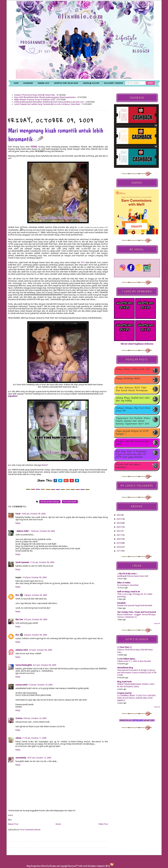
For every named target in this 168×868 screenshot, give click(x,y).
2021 (119, 535)
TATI (83, 262)
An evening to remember (128, 585)
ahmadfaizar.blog (125, 668)
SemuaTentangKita (24, 665)
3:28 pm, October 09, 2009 (35, 635)
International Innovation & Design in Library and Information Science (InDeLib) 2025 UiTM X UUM (137, 673)
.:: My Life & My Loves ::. (127, 574)
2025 (119, 519)
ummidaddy (21, 758)
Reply (18, 523)
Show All (157, 623)
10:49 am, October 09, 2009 (43, 531)
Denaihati (121, 603)
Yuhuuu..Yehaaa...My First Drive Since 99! (133, 410)
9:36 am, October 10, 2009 (35, 718)
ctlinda (18, 738)
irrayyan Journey (124, 693)
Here (39, 866)
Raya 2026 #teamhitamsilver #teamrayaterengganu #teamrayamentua (45, 97)
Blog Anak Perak (124, 682)
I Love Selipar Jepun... (127, 659)
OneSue (19, 718)
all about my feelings (50, 502)
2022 (119, 531)
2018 (119, 547)
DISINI (34, 147)
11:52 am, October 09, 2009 (42, 562)
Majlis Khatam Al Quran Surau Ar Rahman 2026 (35, 100)
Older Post (103, 824)
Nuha (44, 465)
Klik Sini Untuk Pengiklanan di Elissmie (137, 344)
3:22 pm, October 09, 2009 (36, 619)
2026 (119, 515)
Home (58, 824)
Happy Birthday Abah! (128, 379)
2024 (119, 523)
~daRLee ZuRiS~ (23, 531)
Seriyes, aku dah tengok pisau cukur (132, 443)
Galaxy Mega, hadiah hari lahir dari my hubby (133, 399)
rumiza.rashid (21, 685)
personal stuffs (70, 502)
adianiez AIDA (22, 650)
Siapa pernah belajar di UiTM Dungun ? (132, 433)
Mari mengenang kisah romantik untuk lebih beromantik (56, 135)
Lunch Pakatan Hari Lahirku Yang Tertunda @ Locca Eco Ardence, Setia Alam (47, 104)
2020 (119, 539)
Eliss (17, 595)
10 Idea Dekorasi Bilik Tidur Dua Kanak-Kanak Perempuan (132, 389)
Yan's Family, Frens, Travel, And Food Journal (137, 612)
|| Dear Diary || (125, 647)
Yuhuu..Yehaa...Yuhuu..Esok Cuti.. (133, 370)
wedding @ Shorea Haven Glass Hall (133, 576)
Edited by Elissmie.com (50, 866)
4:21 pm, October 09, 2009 (44, 665)
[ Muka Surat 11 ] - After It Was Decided (134, 661)
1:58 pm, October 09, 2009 (35, 595)
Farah (18, 514)
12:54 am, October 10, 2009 (40, 685)
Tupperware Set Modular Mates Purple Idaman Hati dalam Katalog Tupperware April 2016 (133, 421)
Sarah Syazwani (22, 562)
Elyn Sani (19, 619)
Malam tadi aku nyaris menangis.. (128, 466)
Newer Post (13, 824)
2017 (119, 551)
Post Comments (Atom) (30, 830)
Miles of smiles (124, 583)
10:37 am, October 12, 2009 (39, 758)
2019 (119, 543)
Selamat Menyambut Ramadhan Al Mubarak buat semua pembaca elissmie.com (49, 102)
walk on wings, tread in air (129, 592)
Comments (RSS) (103, 866)
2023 (119, 527)
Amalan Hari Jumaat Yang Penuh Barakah (135, 606)
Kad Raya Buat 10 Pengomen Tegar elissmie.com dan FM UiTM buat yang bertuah (131, 454)
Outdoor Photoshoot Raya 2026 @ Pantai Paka (35, 95)
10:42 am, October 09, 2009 (33, 514)
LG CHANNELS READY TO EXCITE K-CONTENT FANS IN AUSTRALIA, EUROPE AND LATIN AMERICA (137, 698)
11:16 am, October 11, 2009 (34, 738)
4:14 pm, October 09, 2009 (40, 650)
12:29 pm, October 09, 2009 (34, 577)
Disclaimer (92, 866)
